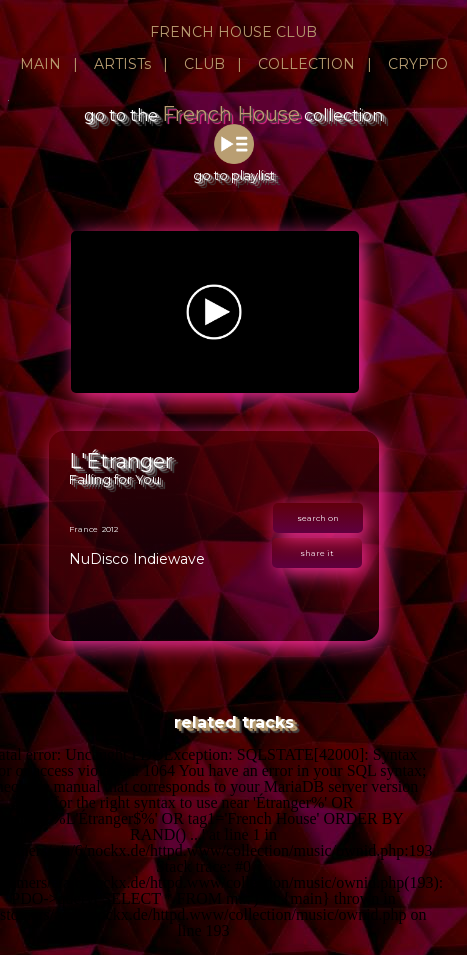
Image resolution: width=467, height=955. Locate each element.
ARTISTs (122, 64)
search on (318, 518)
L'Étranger (121, 461)
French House (231, 114)
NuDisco (99, 559)
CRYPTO (418, 64)
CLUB (204, 64)
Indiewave (169, 559)
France (83, 529)
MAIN (40, 64)
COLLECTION (306, 64)
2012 (110, 529)
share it (317, 553)
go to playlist (234, 167)
